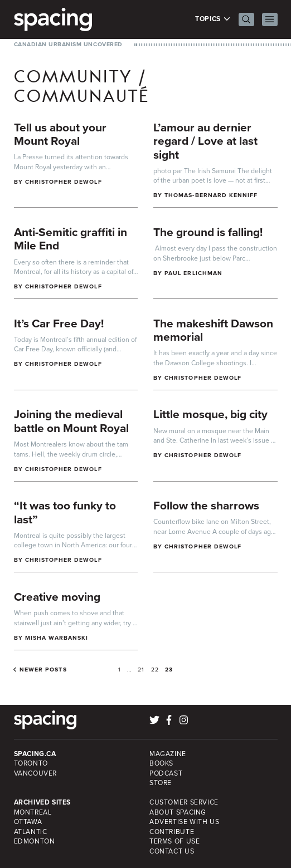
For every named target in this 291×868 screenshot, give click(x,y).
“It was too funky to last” (65, 512)
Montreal (33, 812)
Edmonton (35, 841)
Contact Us (172, 851)
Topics (213, 19)
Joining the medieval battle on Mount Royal (71, 421)
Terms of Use (174, 841)
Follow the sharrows (206, 505)
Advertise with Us (184, 822)
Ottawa (28, 822)
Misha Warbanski (57, 638)
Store (161, 783)
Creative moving (57, 597)
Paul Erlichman (193, 273)
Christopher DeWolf (64, 182)
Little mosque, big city (210, 414)
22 (155, 670)
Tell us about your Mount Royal (60, 134)
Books (161, 763)
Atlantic (31, 832)
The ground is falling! (208, 232)
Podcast (166, 773)
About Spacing (178, 812)
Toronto (31, 763)
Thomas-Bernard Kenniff (211, 195)
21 (141, 670)
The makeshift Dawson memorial (213, 330)
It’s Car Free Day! (59, 323)
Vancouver (36, 773)
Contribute (172, 832)
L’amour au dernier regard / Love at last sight (205, 141)
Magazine (168, 754)
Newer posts (43, 670)
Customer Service (184, 802)
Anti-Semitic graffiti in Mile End (71, 239)
